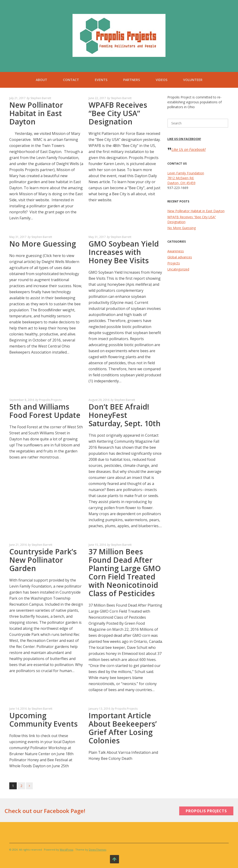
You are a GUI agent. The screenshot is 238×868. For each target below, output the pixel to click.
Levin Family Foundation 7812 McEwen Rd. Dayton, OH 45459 (186, 178)
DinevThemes (98, 850)
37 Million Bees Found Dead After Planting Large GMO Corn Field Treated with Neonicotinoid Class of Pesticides (125, 572)
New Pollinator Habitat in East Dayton (36, 113)
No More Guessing (43, 244)
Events (101, 80)
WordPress (66, 850)
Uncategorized (178, 269)
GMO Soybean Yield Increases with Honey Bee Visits (124, 252)
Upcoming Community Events (43, 720)
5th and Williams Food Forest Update (45, 411)
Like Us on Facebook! (184, 139)
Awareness (176, 251)
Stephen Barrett (41, 98)
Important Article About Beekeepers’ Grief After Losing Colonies (123, 728)
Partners (132, 80)
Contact (71, 80)
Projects (174, 263)
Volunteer (193, 80)
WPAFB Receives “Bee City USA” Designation (118, 113)
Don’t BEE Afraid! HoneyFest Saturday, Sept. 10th (125, 415)
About (41, 80)
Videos (162, 80)
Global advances (180, 257)
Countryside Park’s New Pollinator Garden (43, 560)
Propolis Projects (50, 400)
